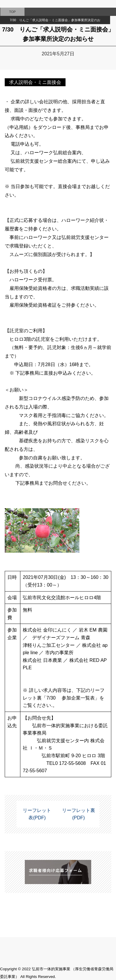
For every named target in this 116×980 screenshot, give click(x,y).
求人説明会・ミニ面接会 (35, 82)
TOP (12, 12)
